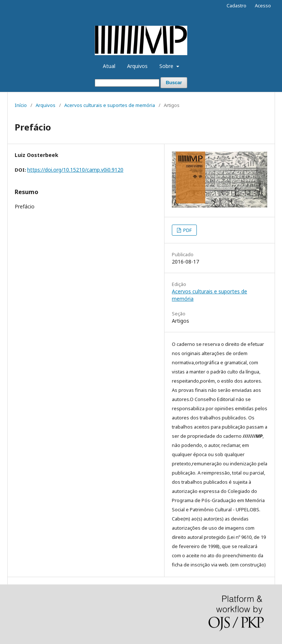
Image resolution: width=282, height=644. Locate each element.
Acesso (263, 6)
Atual (109, 66)
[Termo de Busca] (127, 83)
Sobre (167, 66)
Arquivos (137, 66)
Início (21, 105)
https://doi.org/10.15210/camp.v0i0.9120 (75, 170)
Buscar (174, 83)
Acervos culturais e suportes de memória (110, 105)
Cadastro (236, 6)
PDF (187, 230)
